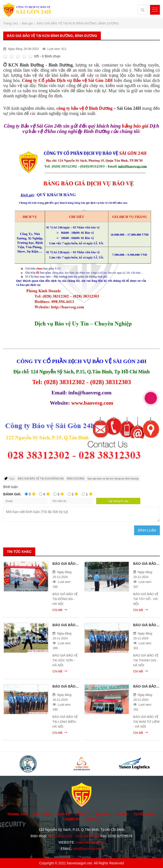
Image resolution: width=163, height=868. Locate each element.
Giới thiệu (42, 814)
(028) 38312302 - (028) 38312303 (74, 836)
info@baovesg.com (88, 849)
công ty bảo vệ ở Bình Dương (84, 108)
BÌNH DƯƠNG (76, 479)
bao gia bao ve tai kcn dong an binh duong (113, 479)
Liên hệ (92, 819)
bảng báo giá (134, 126)
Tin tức (122, 814)
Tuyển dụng (145, 814)
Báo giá (103, 814)
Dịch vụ (63, 814)
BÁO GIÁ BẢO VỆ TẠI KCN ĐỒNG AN (41, 479)
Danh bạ (72, 819)
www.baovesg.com (92, 403)
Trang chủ (18, 814)
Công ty (83, 814)
